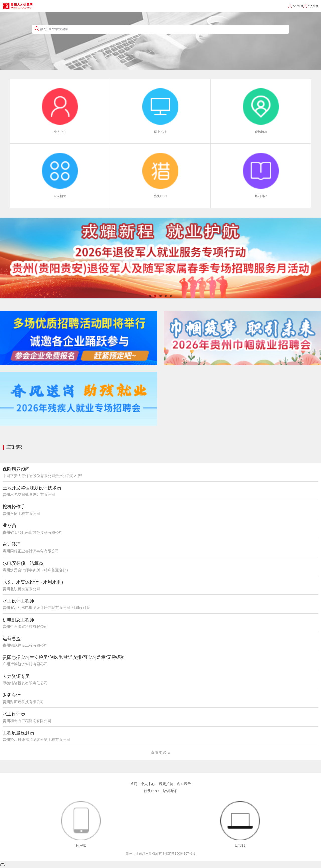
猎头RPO (151, 791)
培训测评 (170, 791)
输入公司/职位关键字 (51, 29)
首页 (134, 784)
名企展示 (184, 784)
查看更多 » (160, 753)
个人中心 (148, 784)
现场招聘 (166, 784)
